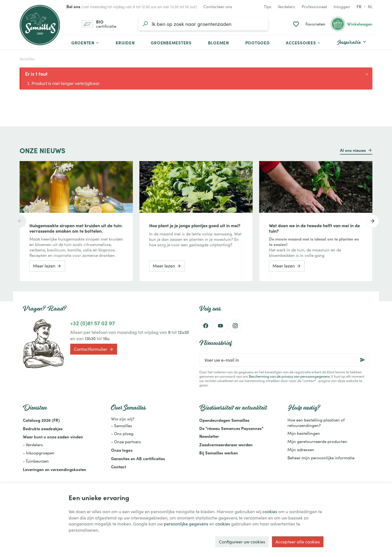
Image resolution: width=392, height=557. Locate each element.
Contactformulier (94, 349)
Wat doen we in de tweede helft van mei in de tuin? (314, 228)
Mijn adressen (301, 450)
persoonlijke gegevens (186, 524)
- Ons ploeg (122, 433)
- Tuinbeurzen (36, 461)
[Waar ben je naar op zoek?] (203, 24)
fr (359, 7)
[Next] (372, 221)
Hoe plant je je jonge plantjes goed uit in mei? (195, 225)
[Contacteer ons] (218, 7)
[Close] (367, 73)
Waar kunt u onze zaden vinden (53, 437)
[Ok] (363, 360)
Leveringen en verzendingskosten (55, 469)
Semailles (27, 59)
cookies (270, 511)
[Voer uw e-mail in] (284, 360)
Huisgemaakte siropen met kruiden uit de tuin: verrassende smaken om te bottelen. (76, 228)
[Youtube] (220, 326)
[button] (303, 42)
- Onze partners (126, 442)
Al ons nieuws (353, 150)
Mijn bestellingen (304, 433)
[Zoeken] (145, 24)
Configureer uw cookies (242, 542)
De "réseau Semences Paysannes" (231, 428)
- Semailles (122, 426)
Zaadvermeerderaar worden (226, 444)
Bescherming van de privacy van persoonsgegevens (289, 376)
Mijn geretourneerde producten (317, 441)
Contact (119, 467)
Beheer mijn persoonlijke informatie (321, 458)
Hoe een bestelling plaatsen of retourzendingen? (316, 423)
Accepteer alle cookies (298, 542)
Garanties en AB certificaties (138, 458)
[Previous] (20, 221)
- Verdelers (33, 445)
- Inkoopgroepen (39, 453)
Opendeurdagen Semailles (224, 420)
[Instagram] (235, 326)
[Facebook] (206, 326)
